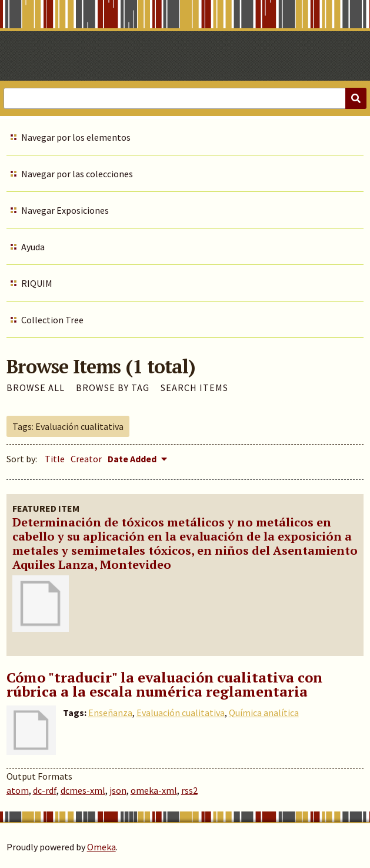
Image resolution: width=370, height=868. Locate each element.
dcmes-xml (83, 790)
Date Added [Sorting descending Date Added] (133, 459)
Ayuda (33, 247)
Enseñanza (110, 713)
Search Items (194, 387)
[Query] (185, 98)
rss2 (189, 790)
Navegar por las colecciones (77, 174)
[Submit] (356, 98)
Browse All (36, 387)
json (118, 790)
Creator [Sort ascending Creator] (86, 459)
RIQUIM (37, 283)
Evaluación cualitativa (181, 713)
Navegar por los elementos (76, 137)
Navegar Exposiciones (65, 210)
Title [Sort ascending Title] (55, 459)
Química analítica (264, 713)
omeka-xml (154, 790)
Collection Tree (52, 320)
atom (18, 790)
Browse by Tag (113, 387)
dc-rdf (45, 790)
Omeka (101, 847)
